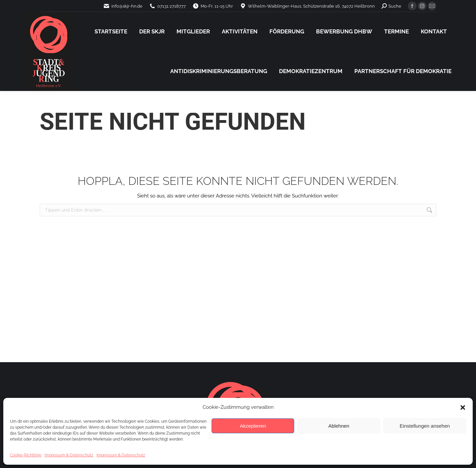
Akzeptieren (253, 426)
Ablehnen (339, 426)
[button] (463, 407)
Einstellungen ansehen (425, 426)
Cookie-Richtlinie (26, 455)
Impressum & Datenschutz (69, 455)
